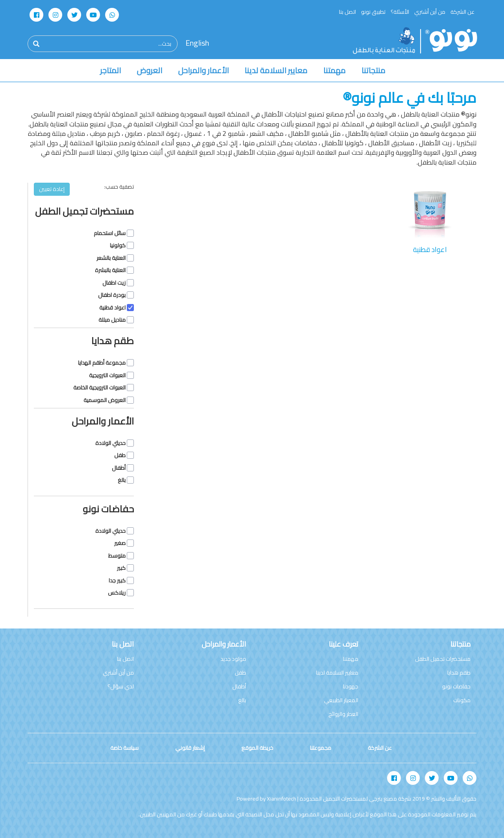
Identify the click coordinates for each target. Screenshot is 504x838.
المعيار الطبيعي (341, 700)
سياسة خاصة (124, 748)
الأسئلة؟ (400, 12)
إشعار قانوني (190, 748)
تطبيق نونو (373, 12)
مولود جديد (233, 659)
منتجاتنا (373, 70)
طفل (240, 673)
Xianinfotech (282, 799)
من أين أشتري (430, 12)
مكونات (462, 700)
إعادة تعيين (52, 189)
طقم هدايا (459, 673)
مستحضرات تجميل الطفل (443, 659)
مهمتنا (334, 70)
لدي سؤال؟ (121, 686)
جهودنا (351, 686)
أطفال (239, 686)
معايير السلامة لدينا (276, 70)
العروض (149, 70)
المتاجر (110, 70)
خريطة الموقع (257, 748)
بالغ (242, 700)
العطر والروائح (343, 714)
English (197, 43)
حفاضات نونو (456, 686)
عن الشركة (462, 12)
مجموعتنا (321, 748)
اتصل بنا (347, 12)
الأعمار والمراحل (203, 70)
